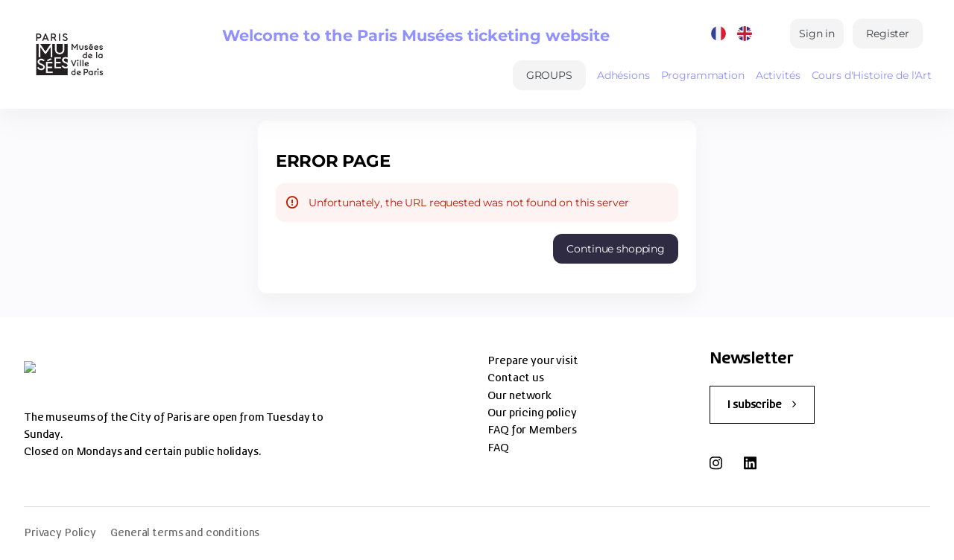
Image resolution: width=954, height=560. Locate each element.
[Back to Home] (68, 54)
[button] (549, 75)
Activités (778, 75)
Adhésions (623, 75)
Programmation (703, 75)
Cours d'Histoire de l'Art (872, 75)
